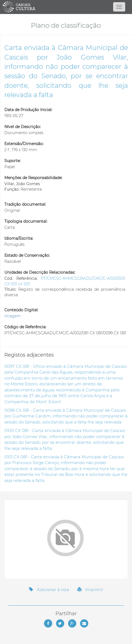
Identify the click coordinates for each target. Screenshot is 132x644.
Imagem (13, 316)
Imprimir (90, 590)
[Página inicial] (66, 7)
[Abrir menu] (119, 7)
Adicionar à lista (49, 590)
